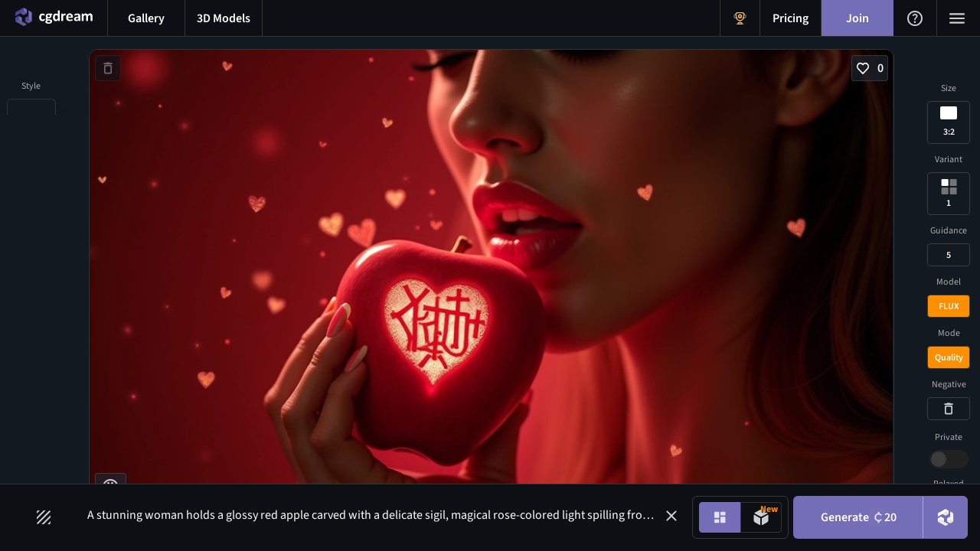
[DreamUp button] (946, 517)
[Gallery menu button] (146, 18)
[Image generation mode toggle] (720, 517)
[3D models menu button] (224, 18)
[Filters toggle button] (44, 517)
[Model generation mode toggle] (761, 517)
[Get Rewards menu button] (740, 18)
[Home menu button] (54, 18)
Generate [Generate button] (859, 517)
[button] (671, 516)
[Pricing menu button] (791, 18)
